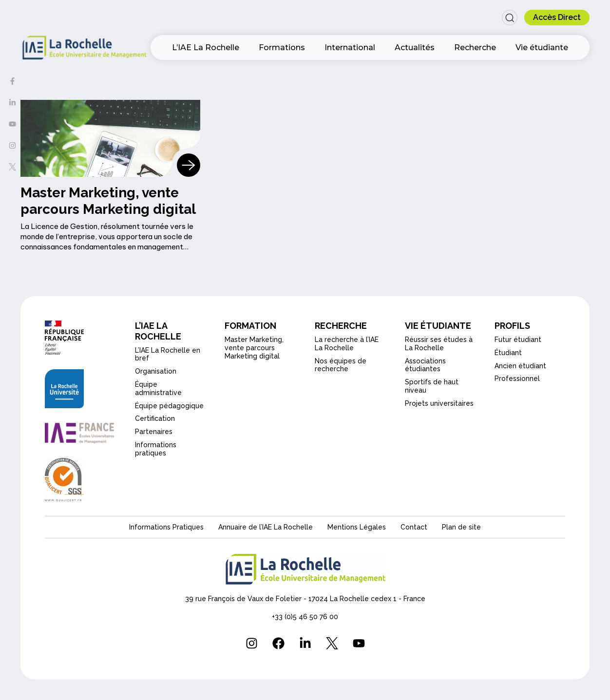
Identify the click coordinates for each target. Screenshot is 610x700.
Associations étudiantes (425, 365)
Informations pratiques (156, 449)
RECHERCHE (341, 326)
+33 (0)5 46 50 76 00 (305, 617)
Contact (414, 527)
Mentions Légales (357, 527)
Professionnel (517, 378)
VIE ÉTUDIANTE (438, 326)
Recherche (475, 47)
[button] (510, 18)
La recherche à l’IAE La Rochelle (347, 344)
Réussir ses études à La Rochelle (439, 344)
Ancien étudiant (520, 366)
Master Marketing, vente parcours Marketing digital (254, 348)
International (350, 47)
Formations (282, 47)
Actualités (415, 47)
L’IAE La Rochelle (206, 47)
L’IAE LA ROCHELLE (158, 331)
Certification (155, 418)
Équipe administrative (158, 388)
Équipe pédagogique (169, 406)
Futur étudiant (518, 340)
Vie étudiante (542, 47)
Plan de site (461, 527)
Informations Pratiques (166, 527)
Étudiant (508, 353)
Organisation (156, 371)
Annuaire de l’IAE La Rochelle (266, 527)
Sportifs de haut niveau (432, 386)
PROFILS (512, 326)
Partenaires (154, 432)
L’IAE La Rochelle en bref (168, 354)
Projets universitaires (439, 403)
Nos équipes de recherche (341, 365)
